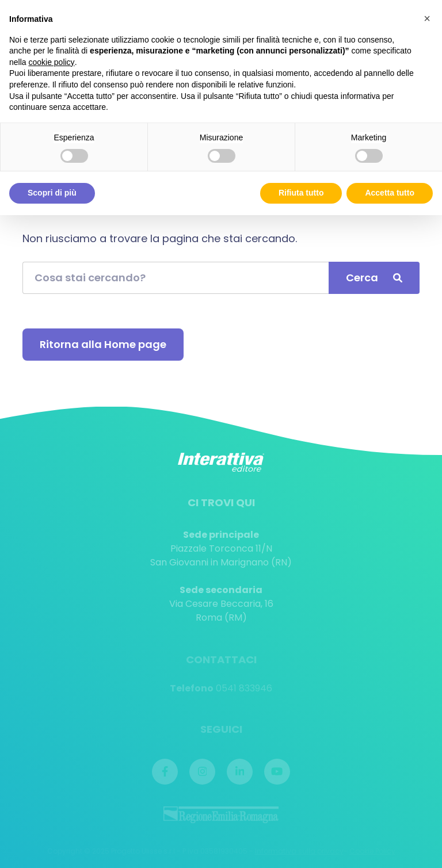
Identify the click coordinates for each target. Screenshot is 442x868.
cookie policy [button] (51, 62)
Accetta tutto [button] (390, 193)
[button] (427, 18)
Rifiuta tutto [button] (301, 193)
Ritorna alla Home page (103, 344)
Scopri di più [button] (52, 193)
